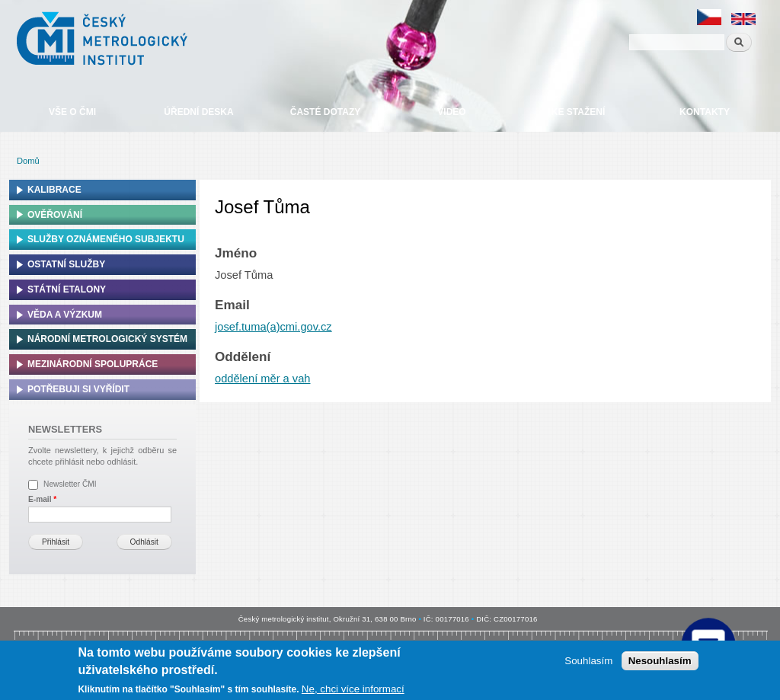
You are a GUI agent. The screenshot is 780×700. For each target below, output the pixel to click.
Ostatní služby (66, 264)
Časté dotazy (325, 112)
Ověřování (55, 215)
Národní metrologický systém (107, 339)
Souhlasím (588, 661)
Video (451, 112)
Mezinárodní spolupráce (93, 364)
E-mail (42, 499)
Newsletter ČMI (70, 484)
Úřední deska (198, 112)
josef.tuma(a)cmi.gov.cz (273, 327)
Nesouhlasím (660, 661)
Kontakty (705, 112)
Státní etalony (67, 289)
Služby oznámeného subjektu (106, 239)
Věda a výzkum (65, 315)
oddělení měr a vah (262, 379)
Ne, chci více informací (353, 689)
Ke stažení (578, 112)
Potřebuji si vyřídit (78, 389)
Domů (28, 161)
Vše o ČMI (72, 112)
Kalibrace (54, 190)
